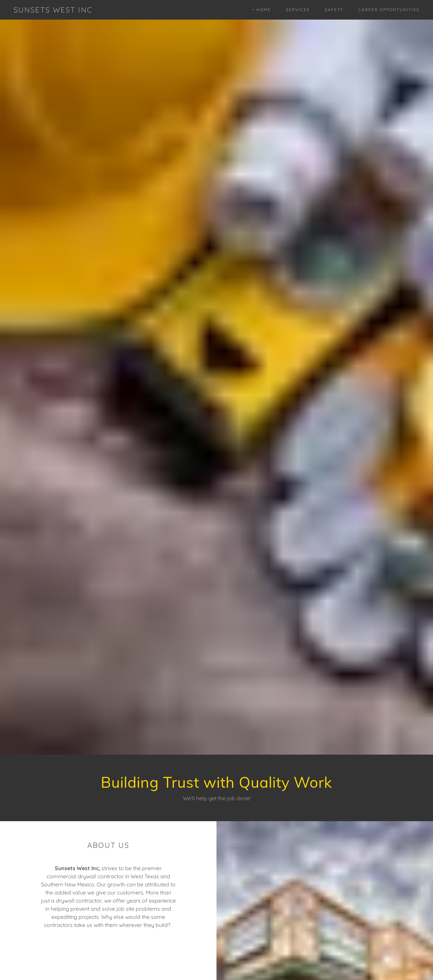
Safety (334, 10)
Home (264, 10)
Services (298, 10)
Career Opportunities (389, 10)
